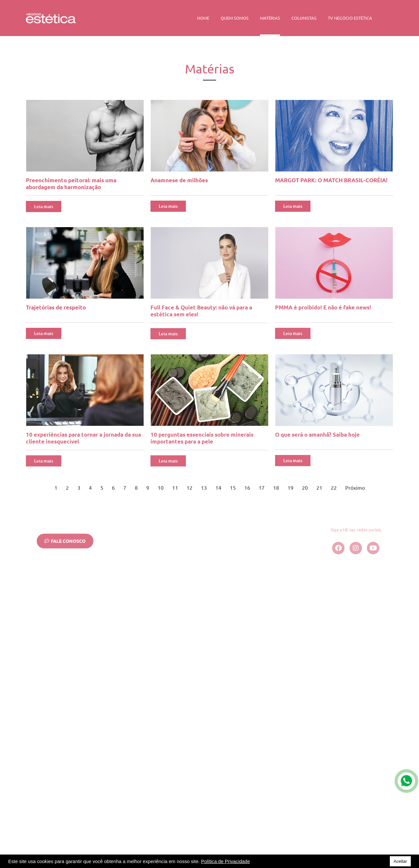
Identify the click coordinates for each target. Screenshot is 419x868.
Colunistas (304, 18)
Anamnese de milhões (179, 180)
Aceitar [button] (400, 861)
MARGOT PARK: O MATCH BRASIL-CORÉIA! (331, 180)
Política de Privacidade (225, 861)
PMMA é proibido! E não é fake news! (323, 307)
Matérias (270, 18)
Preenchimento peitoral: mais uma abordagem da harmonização (71, 184)
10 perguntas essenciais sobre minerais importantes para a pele (202, 438)
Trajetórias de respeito (56, 307)
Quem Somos (235, 18)
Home (203, 18)
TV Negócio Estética (350, 18)
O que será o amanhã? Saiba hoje (317, 434)
